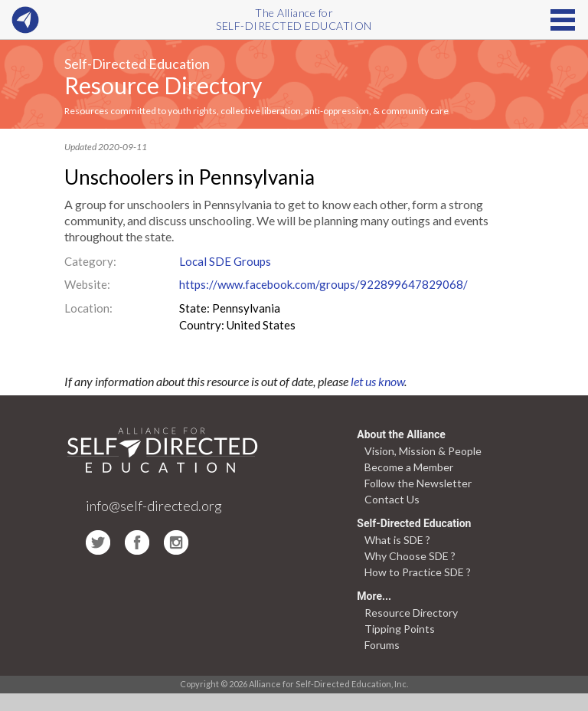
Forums (382, 645)
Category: (90, 261)
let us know (377, 381)
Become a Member (409, 467)
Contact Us (392, 499)
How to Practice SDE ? (418, 572)
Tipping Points (400, 629)
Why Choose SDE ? (410, 556)
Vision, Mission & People (423, 451)
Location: (88, 308)
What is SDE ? (397, 540)
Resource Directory (163, 85)
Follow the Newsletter (418, 483)
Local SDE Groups (225, 261)
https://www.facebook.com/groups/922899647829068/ (323, 284)
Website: (87, 284)
